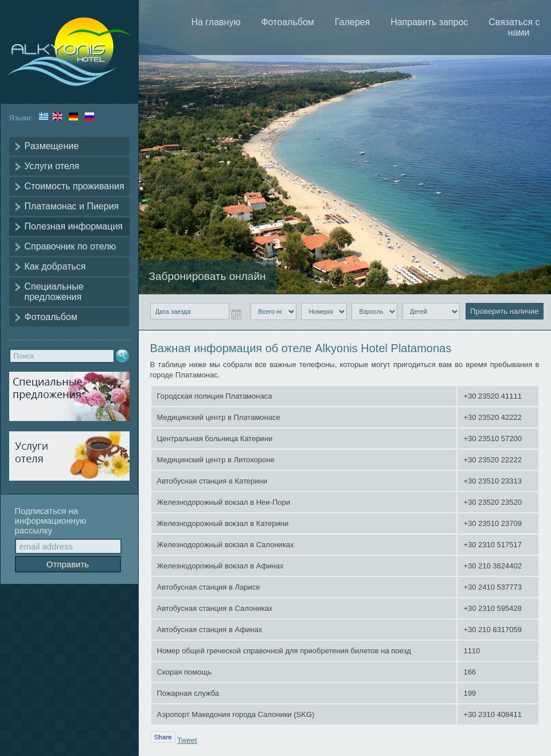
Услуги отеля (52, 166)
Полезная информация (74, 226)
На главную (216, 22)
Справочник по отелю (71, 246)
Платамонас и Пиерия (72, 206)
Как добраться (55, 266)
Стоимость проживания (75, 186)
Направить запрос (429, 22)
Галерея (352, 22)
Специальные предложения (54, 292)
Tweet (187, 740)
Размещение (52, 146)
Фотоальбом (51, 317)
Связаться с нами (514, 27)
